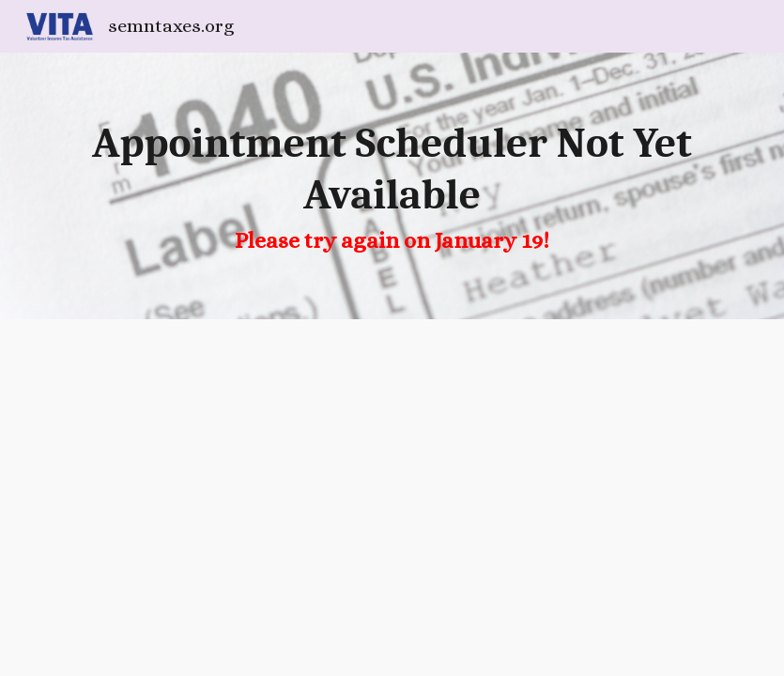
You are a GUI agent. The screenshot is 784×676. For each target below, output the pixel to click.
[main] (392, 186)
